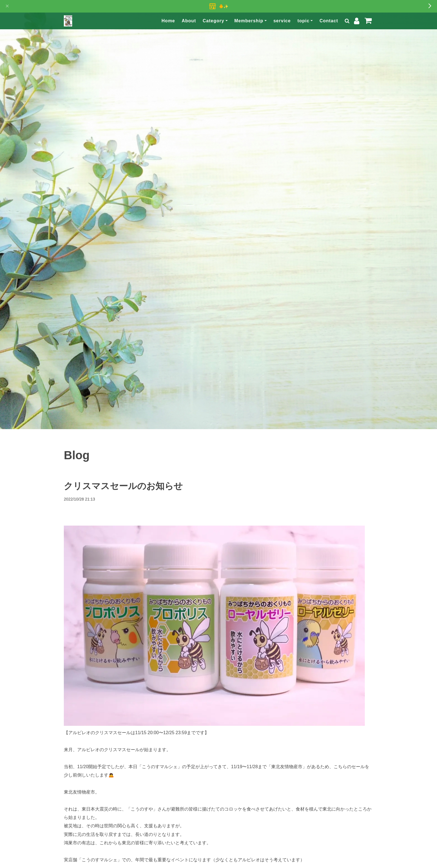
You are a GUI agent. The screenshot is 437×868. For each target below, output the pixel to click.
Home (168, 21)
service (282, 21)
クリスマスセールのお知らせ (123, 486)
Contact (329, 21)
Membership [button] (249, 21)
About (189, 21)
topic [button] (303, 21)
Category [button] (213, 21)
